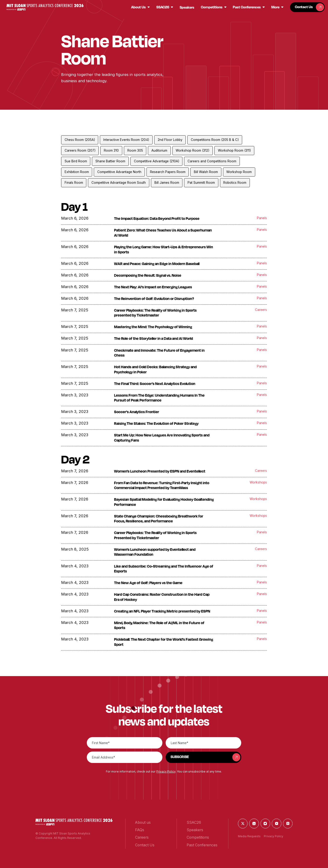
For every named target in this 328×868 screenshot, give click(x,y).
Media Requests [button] (249, 836)
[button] (45, 7)
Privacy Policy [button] (166, 771)
